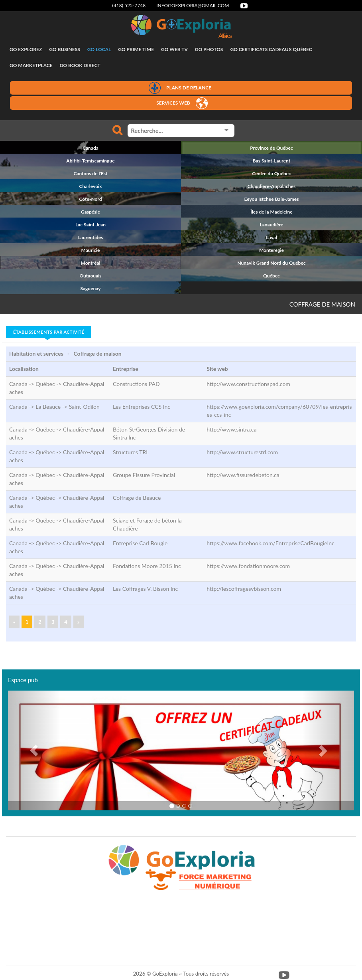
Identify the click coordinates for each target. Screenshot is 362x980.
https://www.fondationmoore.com (248, 566)
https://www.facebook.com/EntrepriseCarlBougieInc (270, 543)
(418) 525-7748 (129, 5)
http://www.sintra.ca (231, 429)
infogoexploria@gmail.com (193, 5)
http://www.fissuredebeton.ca (243, 475)
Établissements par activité (49, 332)
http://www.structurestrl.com (242, 452)
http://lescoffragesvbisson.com (244, 589)
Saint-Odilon (84, 407)
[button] (34, 750)
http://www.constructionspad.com (248, 384)
